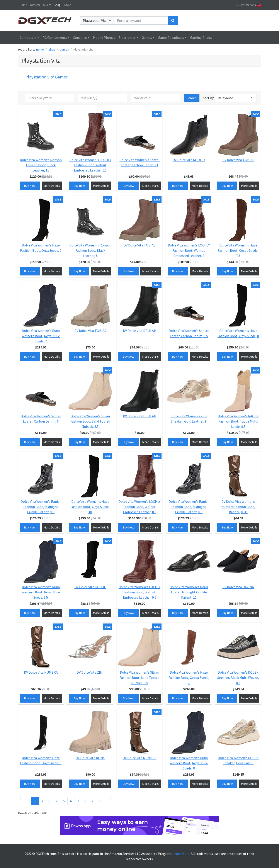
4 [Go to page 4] (57, 801)
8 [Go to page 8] (85, 801)
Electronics (127, 37)
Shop (58, 5)
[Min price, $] (103, 98)
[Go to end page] (113, 798)
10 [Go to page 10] (101, 801)
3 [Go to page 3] (49, 801)
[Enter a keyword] (141, 20)
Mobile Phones (104, 37)
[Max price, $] (156, 98)
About (68, 5)
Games (147, 37)
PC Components (55, 37)
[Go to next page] (108, 798)
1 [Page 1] (35, 801)
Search (192, 98)
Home (23, 5)
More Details (52, 186)
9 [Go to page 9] (93, 801)
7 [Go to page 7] (78, 801)
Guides (47, 5)
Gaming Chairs (201, 37)
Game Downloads (171, 37)
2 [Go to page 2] (42, 801)
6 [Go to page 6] (71, 801)
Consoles (80, 37)
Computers (28, 37)
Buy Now (30, 186)
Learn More (181, 854)
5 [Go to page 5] (64, 801)
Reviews (35, 5)
